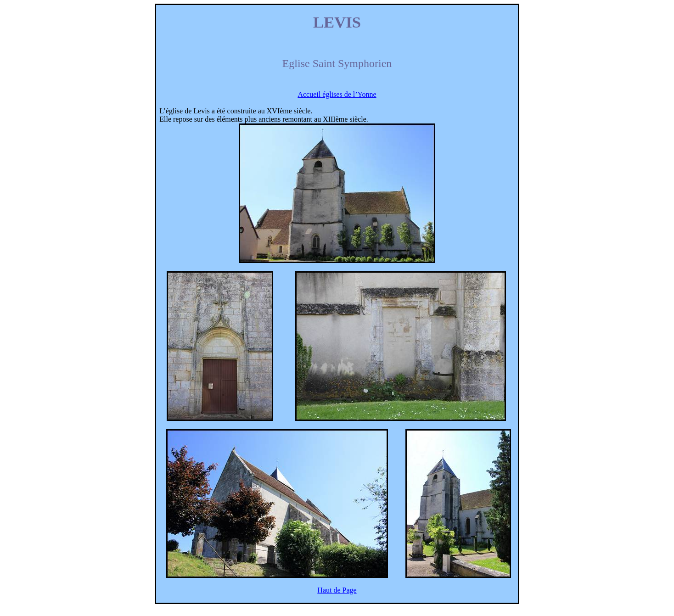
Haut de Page (337, 590)
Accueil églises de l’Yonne (337, 94)
